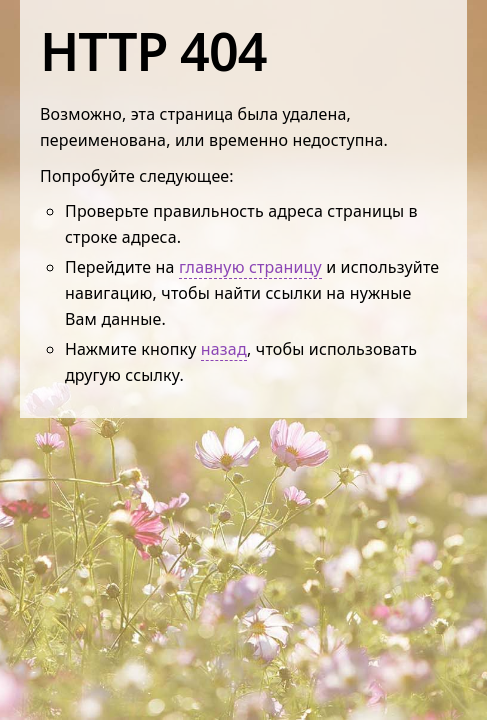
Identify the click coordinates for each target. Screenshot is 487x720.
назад (224, 349)
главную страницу (250, 267)
